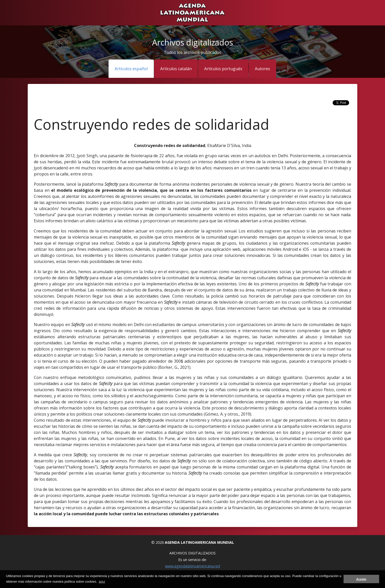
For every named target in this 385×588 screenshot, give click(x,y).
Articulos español (131, 69)
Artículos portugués (223, 69)
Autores (262, 69)
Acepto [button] (361, 579)
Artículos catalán (176, 69)
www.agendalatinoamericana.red (192, 566)
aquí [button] (102, 582)
